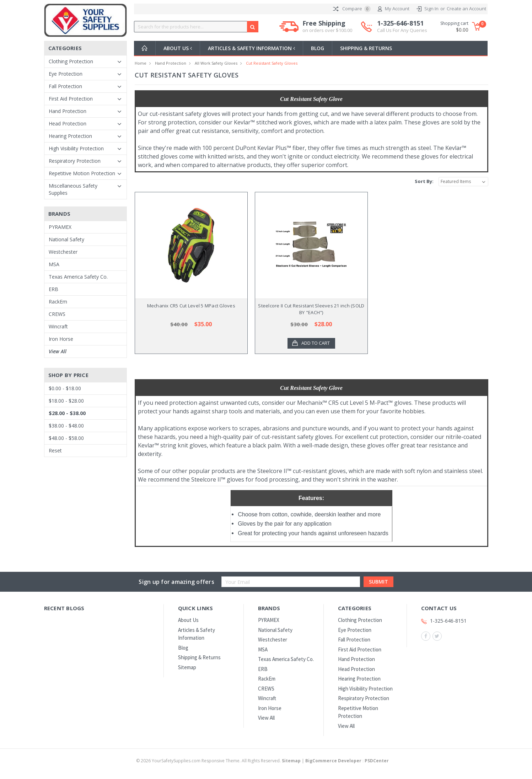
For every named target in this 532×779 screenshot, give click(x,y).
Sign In (431, 9)
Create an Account (466, 9)
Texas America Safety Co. (78, 277)
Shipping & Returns (369, 48)
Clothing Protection (71, 61)
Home (141, 63)
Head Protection (68, 123)
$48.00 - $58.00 (66, 438)
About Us (178, 48)
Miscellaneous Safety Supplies (73, 189)
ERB (53, 289)
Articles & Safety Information (254, 48)
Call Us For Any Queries (402, 30)
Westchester (63, 252)
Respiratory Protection (75, 161)
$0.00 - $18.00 (65, 388)
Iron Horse (61, 339)
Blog (320, 48)
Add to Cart (316, 343)
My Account (394, 9)
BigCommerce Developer (333, 761)
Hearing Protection (70, 136)
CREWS (57, 314)
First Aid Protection (71, 99)
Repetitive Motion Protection (82, 173)
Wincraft (58, 326)
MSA (54, 264)
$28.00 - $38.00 (67, 413)
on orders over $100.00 (327, 30)
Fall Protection (65, 86)
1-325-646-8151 (402, 27)
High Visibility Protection (76, 148)
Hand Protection (68, 111)
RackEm (58, 302)
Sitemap (187, 667)
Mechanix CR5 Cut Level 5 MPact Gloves (191, 306)
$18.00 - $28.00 (66, 401)
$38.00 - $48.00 (66, 426)
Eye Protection (66, 74)
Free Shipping (327, 27)
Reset (55, 450)
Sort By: (424, 181)
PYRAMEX (60, 227)
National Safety (66, 239)
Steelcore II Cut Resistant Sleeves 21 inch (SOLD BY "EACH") (311, 309)
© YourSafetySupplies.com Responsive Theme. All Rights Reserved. (219, 761)
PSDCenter (377, 761)
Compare (352, 9)
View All (58, 351)
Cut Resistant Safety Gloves (272, 63)
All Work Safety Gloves (216, 63)
